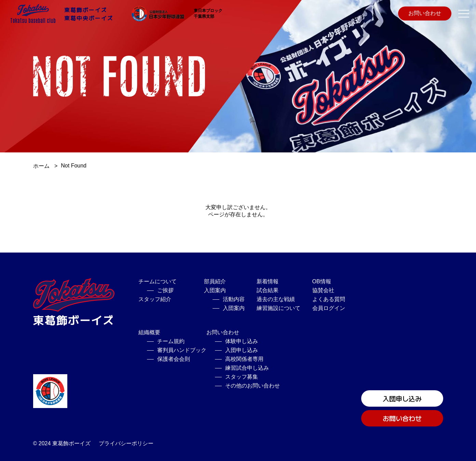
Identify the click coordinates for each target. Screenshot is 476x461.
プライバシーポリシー (126, 443)
